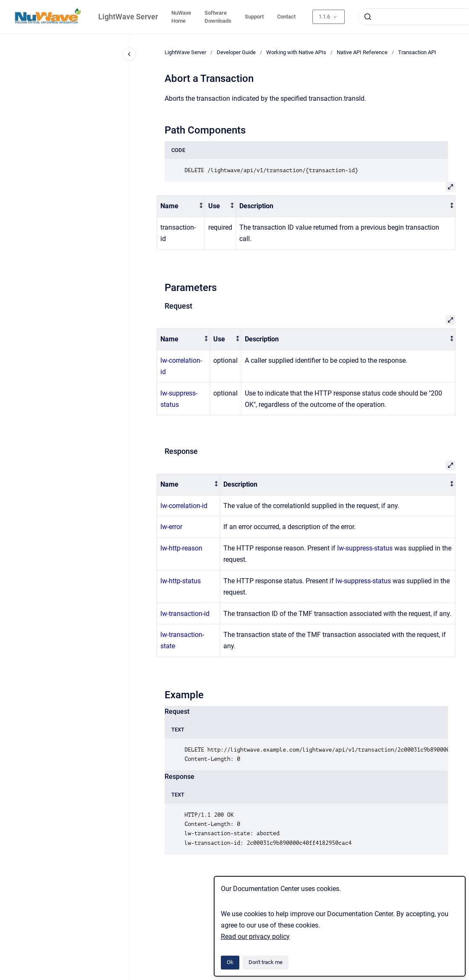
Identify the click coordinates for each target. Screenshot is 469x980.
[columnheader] (181, 206)
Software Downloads (218, 17)
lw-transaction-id (185, 614)
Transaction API (417, 52)
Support (254, 17)
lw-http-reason (181, 548)
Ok (230, 962)
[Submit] (368, 17)
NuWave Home (181, 17)
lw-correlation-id (184, 506)
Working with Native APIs (296, 52)
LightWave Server (128, 17)
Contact (286, 17)
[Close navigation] (129, 54)
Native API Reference (362, 52)
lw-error (171, 527)
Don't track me (266, 962)
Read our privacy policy (255, 937)
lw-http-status (181, 581)
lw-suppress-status (365, 548)
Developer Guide (236, 52)
